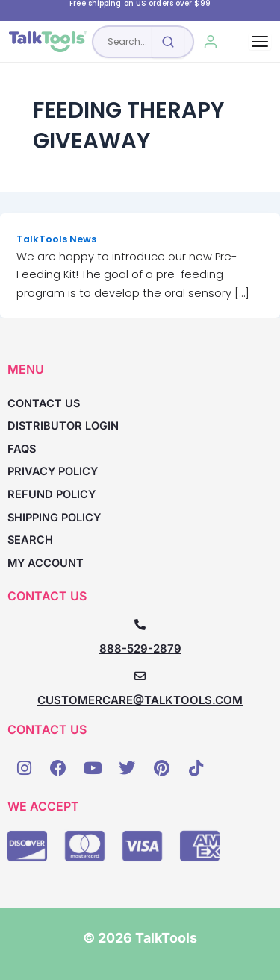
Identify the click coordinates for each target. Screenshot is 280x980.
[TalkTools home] (48, 42)
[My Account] (210, 42)
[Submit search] (168, 42)
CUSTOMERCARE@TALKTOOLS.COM (140, 700)
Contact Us (44, 403)
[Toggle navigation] (260, 41)
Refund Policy (52, 494)
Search (30, 540)
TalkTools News (56, 239)
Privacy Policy (53, 471)
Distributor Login (63, 426)
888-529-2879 (140, 648)
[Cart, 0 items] (240, 42)
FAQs (22, 449)
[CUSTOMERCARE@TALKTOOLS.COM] (140, 676)
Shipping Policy (54, 518)
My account (46, 563)
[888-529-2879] (140, 625)
